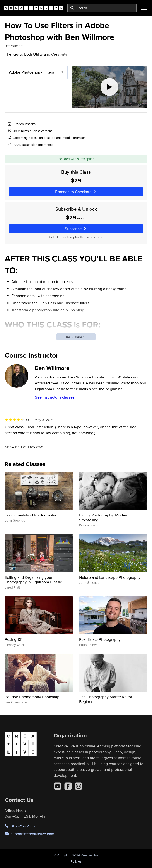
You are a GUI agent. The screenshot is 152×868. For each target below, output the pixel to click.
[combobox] (102, 8)
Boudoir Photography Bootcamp (32, 697)
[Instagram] (79, 786)
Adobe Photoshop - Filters (32, 72)
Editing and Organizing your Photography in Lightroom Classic (33, 580)
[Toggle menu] (144, 8)
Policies (76, 861)
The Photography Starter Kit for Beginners (106, 699)
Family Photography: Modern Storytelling (104, 517)
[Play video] (109, 87)
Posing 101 (14, 639)
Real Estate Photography (100, 639)
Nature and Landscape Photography (110, 577)
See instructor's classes (55, 397)
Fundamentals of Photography (30, 515)
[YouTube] (58, 786)
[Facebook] (68, 786)
